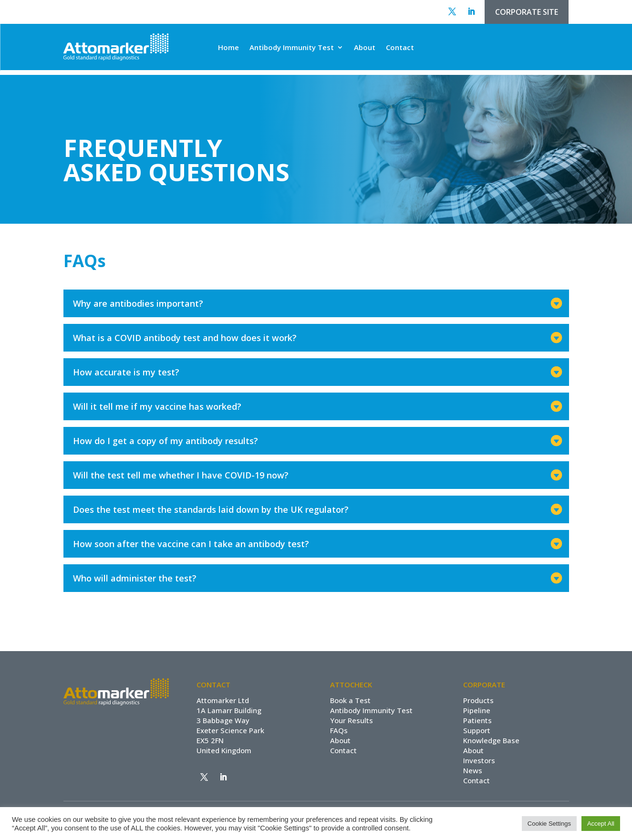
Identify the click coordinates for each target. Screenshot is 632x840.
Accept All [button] (601, 824)
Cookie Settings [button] (549, 824)
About (365, 48)
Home (228, 48)
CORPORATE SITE (527, 12)
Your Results (352, 720)
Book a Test (350, 700)
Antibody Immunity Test (292, 48)
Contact (400, 48)
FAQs (339, 730)
